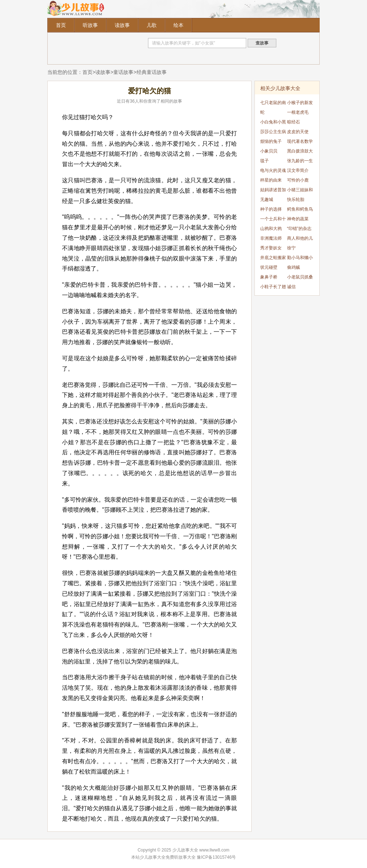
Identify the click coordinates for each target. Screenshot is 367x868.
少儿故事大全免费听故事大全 (168, 857)
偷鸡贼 (294, 267)
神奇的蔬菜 (298, 219)
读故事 (122, 25)
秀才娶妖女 (271, 248)
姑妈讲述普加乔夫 (273, 191)
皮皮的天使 (298, 132)
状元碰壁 (269, 267)
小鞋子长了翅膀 (273, 288)
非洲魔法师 (271, 238)
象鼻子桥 (269, 277)
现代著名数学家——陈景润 (300, 143)
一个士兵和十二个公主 (273, 220)
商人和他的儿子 (300, 240)
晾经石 (294, 122)
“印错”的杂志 (299, 229)
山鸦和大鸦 (271, 229)
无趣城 (267, 200)
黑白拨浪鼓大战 (300, 152)
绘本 (178, 25)
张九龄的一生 (300, 161)
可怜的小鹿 (298, 180)
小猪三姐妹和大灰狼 (300, 191)
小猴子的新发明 (300, 104)
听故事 (90, 25)
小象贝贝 (269, 151)
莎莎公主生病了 (273, 133)
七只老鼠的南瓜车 (273, 104)
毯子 (264, 161)
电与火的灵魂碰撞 (273, 172)
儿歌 (152, 25)
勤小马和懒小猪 (300, 259)
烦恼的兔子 (271, 141)
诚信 (291, 287)
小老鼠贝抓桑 (300, 277)
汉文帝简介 (298, 170)
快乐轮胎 (296, 200)
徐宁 (291, 248)
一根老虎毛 (298, 112)
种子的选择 (271, 209)
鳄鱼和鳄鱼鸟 (300, 209)
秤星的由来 (271, 180)
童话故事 (123, 72)
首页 (61, 25)
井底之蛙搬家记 (273, 259)
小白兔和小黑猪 (273, 123)
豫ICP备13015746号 (216, 857)
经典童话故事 (152, 72)
